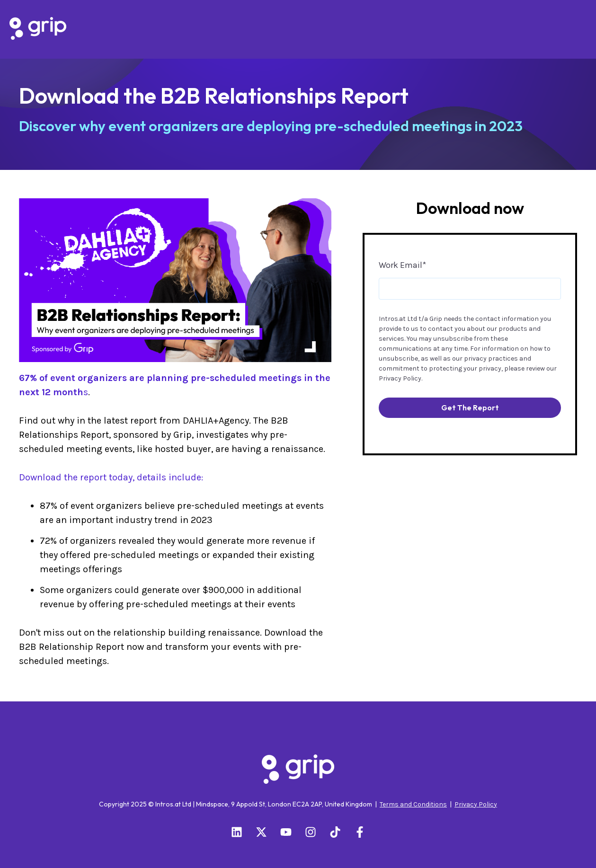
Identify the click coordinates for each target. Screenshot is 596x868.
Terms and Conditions (413, 804)
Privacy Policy (400, 378)
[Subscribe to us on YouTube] (286, 832)
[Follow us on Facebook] (360, 832)
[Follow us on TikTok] (335, 832)
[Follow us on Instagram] (311, 832)
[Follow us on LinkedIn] (237, 832)
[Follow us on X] (261, 832)
